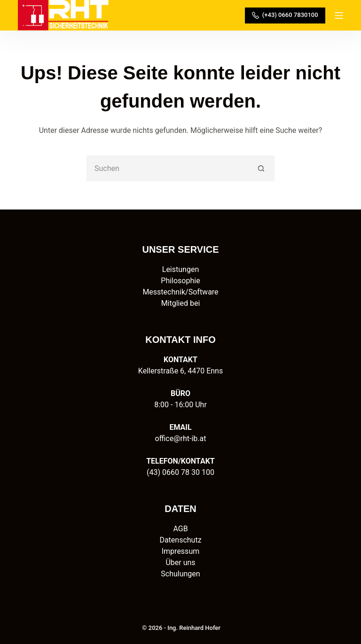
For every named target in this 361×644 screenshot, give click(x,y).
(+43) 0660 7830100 (285, 15)
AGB (180, 529)
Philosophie (180, 281)
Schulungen (180, 574)
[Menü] (339, 16)
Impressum (181, 551)
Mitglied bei (181, 303)
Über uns (180, 563)
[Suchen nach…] (168, 168)
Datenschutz (180, 540)
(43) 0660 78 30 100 (180, 472)
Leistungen (180, 269)
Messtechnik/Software (180, 292)
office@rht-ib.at (181, 438)
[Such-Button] (262, 168)
